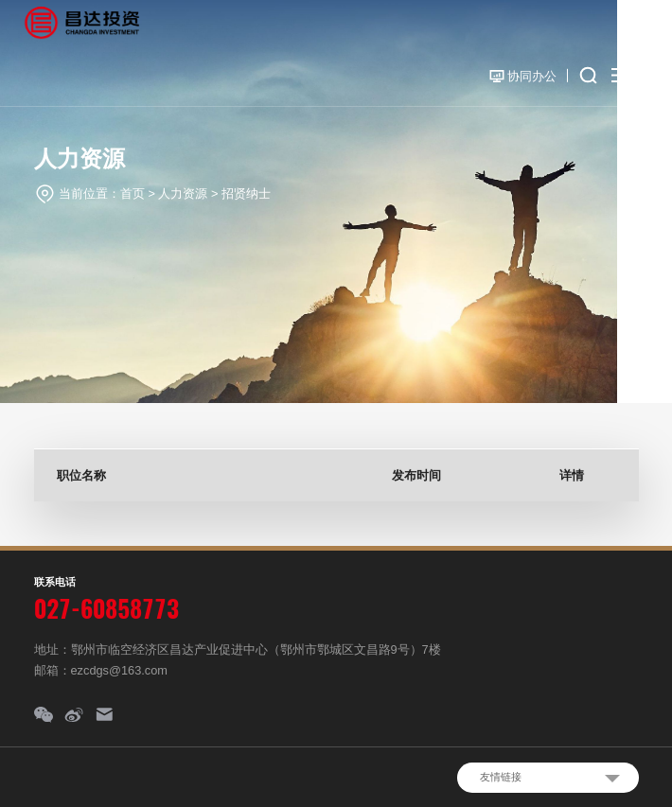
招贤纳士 (246, 193)
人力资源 (183, 193)
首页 (133, 193)
